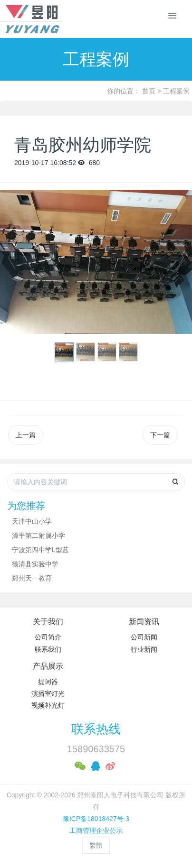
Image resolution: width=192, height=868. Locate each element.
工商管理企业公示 (96, 831)
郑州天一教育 (32, 578)
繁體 (96, 845)
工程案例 (176, 91)
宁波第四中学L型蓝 (40, 550)
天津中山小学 (32, 521)
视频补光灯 (48, 705)
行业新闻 (144, 649)
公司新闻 (144, 637)
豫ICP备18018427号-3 (96, 819)
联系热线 (96, 729)
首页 (149, 91)
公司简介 (48, 637)
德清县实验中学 (35, 564)
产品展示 (48, 666)
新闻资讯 (144, 622)
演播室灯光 (48, 693)
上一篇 (26, 435)
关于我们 (48, 622)
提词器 (48, 682)
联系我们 (48, 649)
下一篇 (160, 435)
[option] (96, 262)
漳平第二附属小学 (38, 536)
